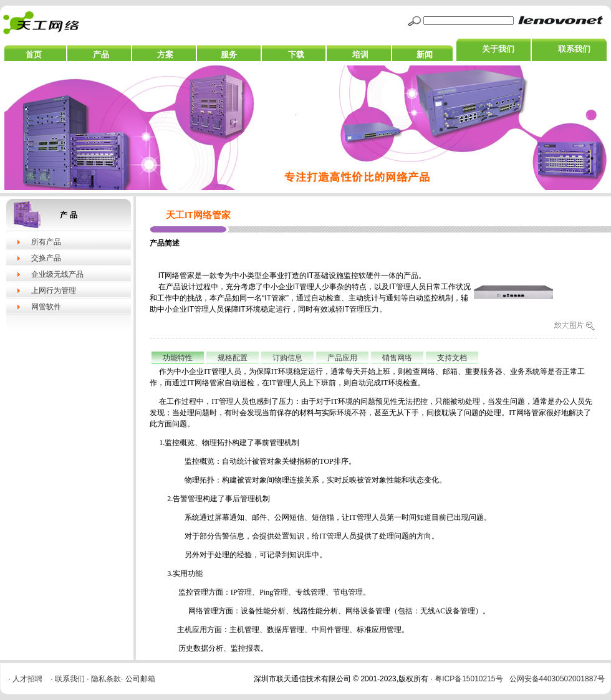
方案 (165, 55)
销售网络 (397, 358)
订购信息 (287, 358)
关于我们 (498, 49)
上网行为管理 (54, 290)
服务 (229, 55)
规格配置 (233, 358)
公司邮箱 (140, 679)
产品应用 (342, 358)
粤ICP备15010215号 (469, 679)
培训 (360, 55)
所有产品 (46, 242)
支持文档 (452, 358)
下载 (296, 55)
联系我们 (574, 49)
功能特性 (178, 358)
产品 (101, 55)
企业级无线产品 (57, 274)
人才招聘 (27, 679)
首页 (34, 55)
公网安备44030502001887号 (557, 679)
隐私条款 (106, 679)
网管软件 (46, 307)
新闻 (425, 55)
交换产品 (46, 258)
